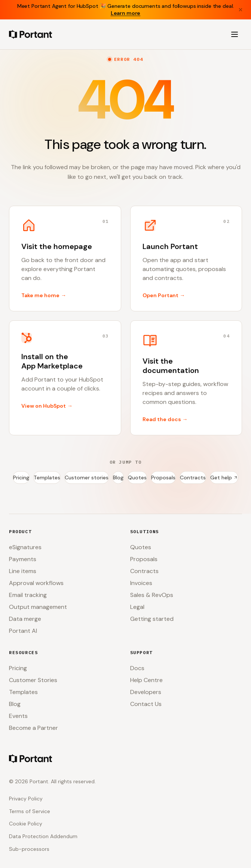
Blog (118, 477)
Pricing (21, 477)
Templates (47, 477)
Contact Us (146, 704)
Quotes (137, 477)
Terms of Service (30, 811)
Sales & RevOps (152, 595)
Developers (146, 692)
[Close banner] (241, 10)
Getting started (152, 619)
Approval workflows (36, 583)
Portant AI (23, 631)
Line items (23, 571)
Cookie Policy (26, 824)
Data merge (25, 619)
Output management (38, 607)
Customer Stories (33, 680)
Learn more (126, 13)
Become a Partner (33, 728)
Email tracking (28, 595)
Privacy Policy (26, 799)
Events (18, 716)
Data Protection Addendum (43, 836)
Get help (224, 477)
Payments (23, 559)
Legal (137, 607)
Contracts (193, 477)
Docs (137, 668)
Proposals (163, 477)
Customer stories (87, 477)
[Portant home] (30, 34)
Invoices (141, 583)
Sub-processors (29, 849)
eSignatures (25, 547)
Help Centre (146, 680)
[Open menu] (235, 34)
